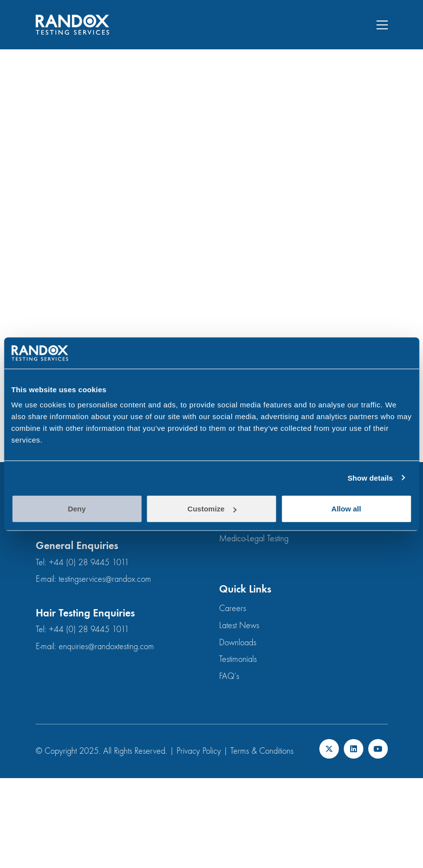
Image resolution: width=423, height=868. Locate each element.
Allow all (346, 509)
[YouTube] (378, 749)
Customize (212, 509)
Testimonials (238, 659)
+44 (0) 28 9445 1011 (89, 562)
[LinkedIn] (354, 749)
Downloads (238, 643)
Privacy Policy (199, 751)
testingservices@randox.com (105, 579)
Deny (77, 509)
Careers (233, 608)
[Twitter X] (329, 749)
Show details (370, 477)
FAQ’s (229, 676)
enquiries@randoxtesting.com (106, 646)
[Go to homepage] (72, 25)
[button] (382, 25)
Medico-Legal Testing (254, 539)
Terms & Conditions (262, 751)
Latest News (239, 625)
